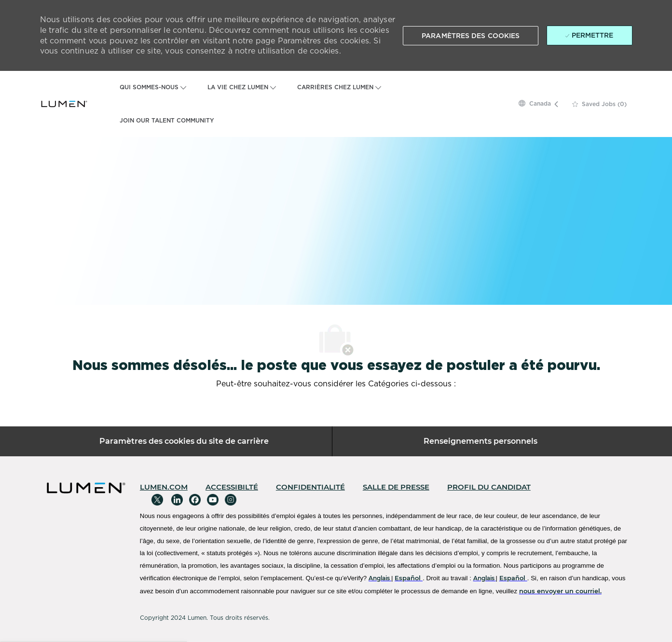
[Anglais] (380, 578)
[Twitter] (157, 500)
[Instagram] (231, 500)
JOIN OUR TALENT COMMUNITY (167, 121)
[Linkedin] (177, 500)
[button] (471, 36)
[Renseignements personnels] (480, 441)
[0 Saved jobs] (599, 104)
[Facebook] (195, 500)
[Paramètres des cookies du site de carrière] (184, 441)
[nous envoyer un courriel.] (560, 591)
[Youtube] (213, 500)
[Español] (409, 578)
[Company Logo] (64, 104)
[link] (164, 487)
